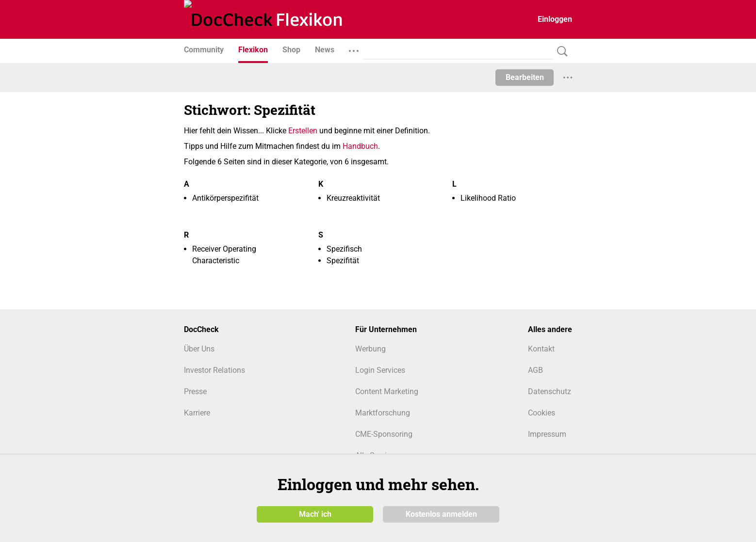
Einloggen (555, 19)
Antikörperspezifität (225, 198)
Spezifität (343, 261)
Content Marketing (387, 391)
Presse (195, 391)
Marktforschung (383, 413)
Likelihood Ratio (488, 198)
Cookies (542, 413)
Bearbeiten (525, 77)
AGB (535, 370)
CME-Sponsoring (384, 434)
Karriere (197, 413)
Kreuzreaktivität (353, 198)
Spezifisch (344, 249)
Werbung (370, 349)
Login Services (380, 370)
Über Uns (199, 349)
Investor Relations (214, 370)
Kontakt (541, 349)
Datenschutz (550, 391)
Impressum (547, 434)
